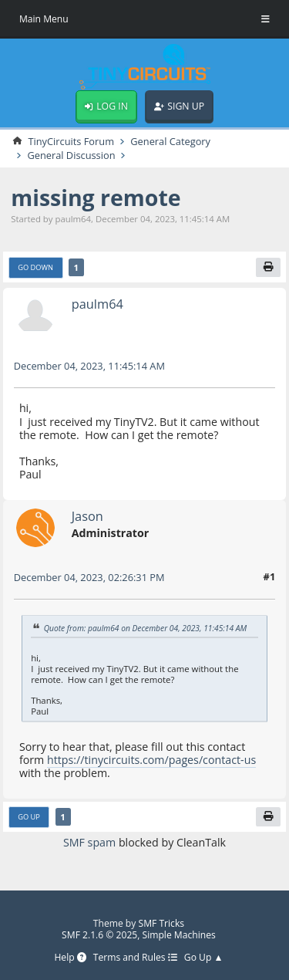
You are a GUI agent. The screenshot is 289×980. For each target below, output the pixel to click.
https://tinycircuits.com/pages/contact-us (151, 760)
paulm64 (97, 304)
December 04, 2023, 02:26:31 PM (89, 577)
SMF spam (89, 842)
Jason (87, 516)
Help (70, 958)
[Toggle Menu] (265, 19)
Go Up (29, 817)
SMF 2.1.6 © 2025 (99, 935)
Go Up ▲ (204, 958)
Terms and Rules (135, 958)
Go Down (35, 267)
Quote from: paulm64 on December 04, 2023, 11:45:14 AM (146, 627)
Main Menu (44, 19)
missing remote (96, 198)
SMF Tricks (162, 923)
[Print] (268, 268)
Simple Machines (179, 935)
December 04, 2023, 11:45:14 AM (89, 366)
